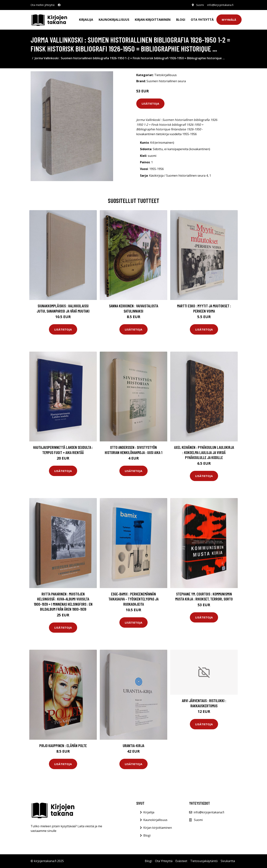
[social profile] (59, 5)
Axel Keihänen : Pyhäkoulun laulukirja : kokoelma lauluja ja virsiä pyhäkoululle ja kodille (204, 452)
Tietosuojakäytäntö (204, 861)
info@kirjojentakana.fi (220, 5)
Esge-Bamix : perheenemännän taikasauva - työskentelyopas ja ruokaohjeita (133, 599)
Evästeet (181, 861)
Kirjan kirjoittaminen (153, 20)
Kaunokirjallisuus (114, 20)
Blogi (181, 20)
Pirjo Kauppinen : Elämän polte (63, 746)
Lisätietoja (150, 104)
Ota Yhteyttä (202, 20)
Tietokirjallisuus (165, 75)
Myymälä (229, 20)
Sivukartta (228, 861)
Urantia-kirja (133, 746)
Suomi (200, 5)
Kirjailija (86, 20)
